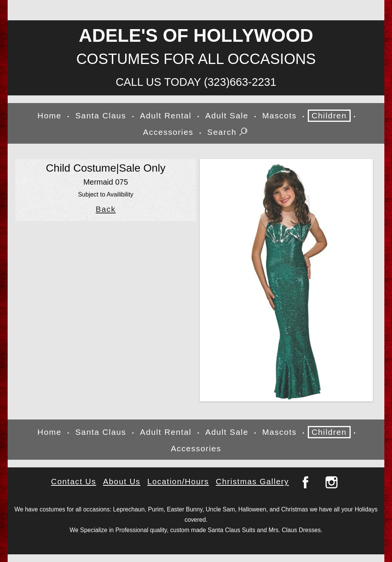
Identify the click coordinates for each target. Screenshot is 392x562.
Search (228, 133)
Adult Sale (227, 116)
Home (50, 116)
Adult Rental (166, 116)
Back (106, 209)
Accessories (168, 132)
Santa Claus (101, 116)
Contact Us (73, 481)
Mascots (279, 116)
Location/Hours (178, 481)
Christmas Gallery (252, 481)
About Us (122, 481)
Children (329, 116)
